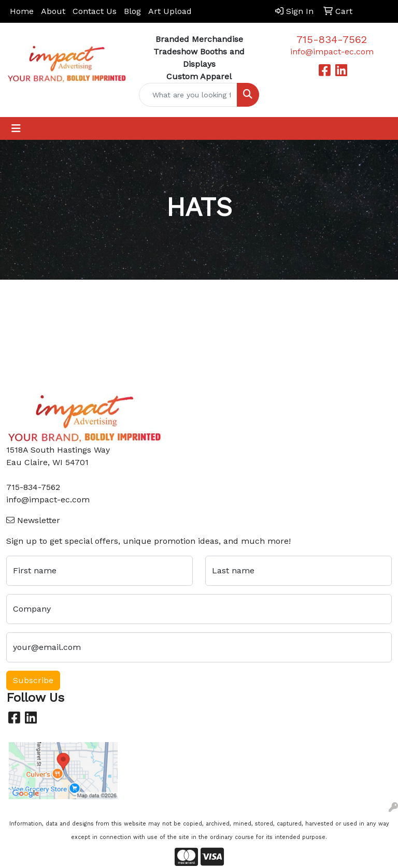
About (53, 11)
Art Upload (170, 11)
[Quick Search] (188, 95)
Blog (132, 11)
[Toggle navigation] (16, 128)
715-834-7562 (332, 39)
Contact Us (95, 11)
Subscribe (33, 680)
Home (22, 11)
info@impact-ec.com (332, 52)
